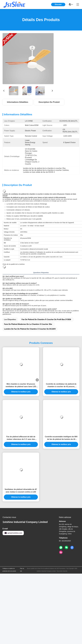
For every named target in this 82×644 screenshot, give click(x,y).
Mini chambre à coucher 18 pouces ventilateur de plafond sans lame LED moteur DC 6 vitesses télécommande (21, 385)
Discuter (58, 4)
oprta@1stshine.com (13, 533)
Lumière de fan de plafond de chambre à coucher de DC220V (30, 329)
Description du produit (49, 102)
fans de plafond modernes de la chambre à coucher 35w (28, 324)
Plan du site (22, 570)
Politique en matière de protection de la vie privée (9, 570)
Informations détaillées (18, 102)
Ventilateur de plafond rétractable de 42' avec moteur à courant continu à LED (21, 491)
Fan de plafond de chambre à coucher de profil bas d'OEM (46, 319)
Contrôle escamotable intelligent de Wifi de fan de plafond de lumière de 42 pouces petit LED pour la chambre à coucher (61, 438)
